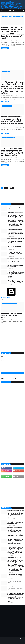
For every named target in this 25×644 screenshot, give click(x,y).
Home (3, 377)
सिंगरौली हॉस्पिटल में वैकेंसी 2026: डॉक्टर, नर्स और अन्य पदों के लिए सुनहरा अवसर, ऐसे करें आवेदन (12, 2)
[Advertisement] (12, 59)
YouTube (15, 378)
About (9, 639)
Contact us (15, 377)
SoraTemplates (10, 641)
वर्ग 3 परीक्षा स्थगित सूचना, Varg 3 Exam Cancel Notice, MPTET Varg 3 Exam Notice (15, 254)
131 (11, 188)
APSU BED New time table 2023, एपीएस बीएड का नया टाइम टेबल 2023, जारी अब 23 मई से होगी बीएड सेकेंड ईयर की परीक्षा (12, 152)
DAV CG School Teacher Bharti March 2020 (14, 247)
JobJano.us (13, 10)
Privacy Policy (19, 639)
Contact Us (13, 639)
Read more (4, 48)
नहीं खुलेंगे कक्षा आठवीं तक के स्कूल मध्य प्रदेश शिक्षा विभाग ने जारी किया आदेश (16, 266)
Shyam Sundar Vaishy (6, 41)
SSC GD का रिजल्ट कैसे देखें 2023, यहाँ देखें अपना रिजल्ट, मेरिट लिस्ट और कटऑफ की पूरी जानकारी (15, 576)
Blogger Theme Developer (16, 642)
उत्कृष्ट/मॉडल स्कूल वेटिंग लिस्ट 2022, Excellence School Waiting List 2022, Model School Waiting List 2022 (15, 281)
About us (3, 378)
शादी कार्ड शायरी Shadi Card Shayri (14, 207)
